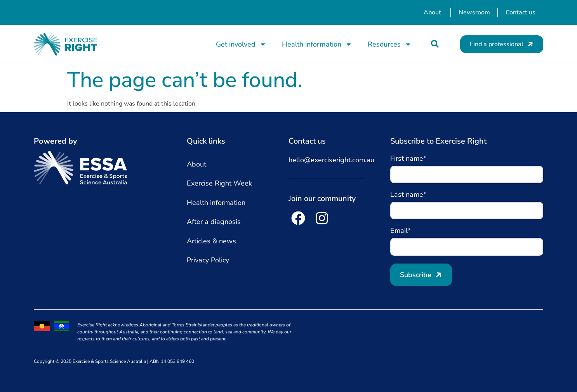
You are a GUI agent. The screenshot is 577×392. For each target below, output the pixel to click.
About (196, 164)
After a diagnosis (214, 222)
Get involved (241, 44)
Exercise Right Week (219, 183)
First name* (409, 159)
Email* (401, 231)
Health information (317, 44)
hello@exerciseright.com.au (331, 160)
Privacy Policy (208, 260)
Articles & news (211, 241)
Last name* (409, 195)
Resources (390, 44)
